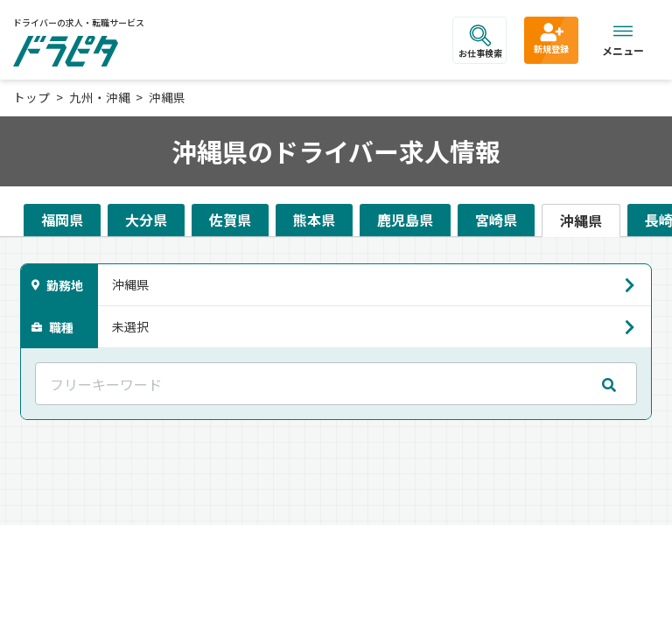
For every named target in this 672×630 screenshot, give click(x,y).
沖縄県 (167, 97)
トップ (31, 97)
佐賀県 (230, 220)
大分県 (146, 220)
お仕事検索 (480, 42)
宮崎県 (496, 220)
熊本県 (314, 220)
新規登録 (551, 38)
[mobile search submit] (609, 384)
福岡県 (62, 220)
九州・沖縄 (100, 97)
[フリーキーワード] (336, 384)
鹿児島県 (405, 220)
